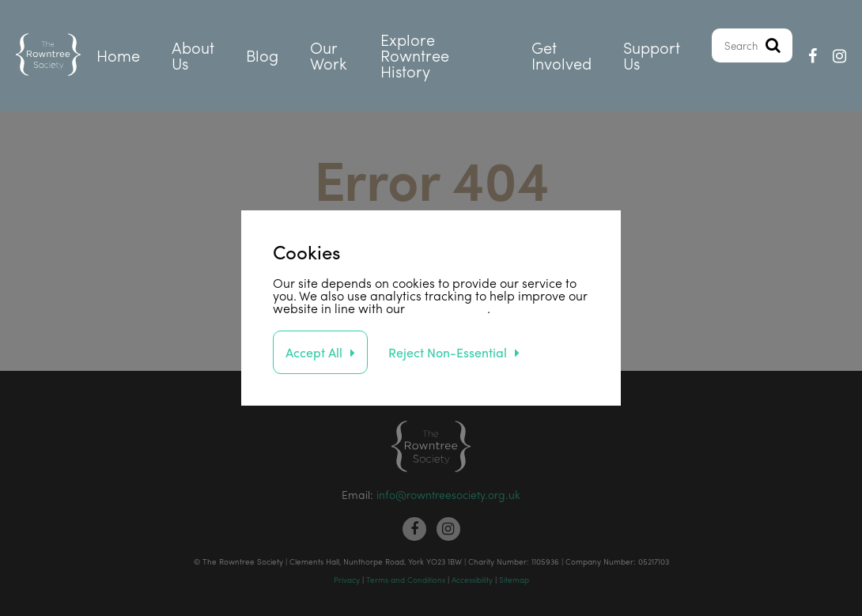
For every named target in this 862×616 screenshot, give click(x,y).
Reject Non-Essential (448, 352)
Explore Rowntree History (415, 55)
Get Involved (561, 55)
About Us (193, 55)
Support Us (652, 55)
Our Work (329, 55)
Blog (262, 55)
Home (118, 55)
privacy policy (448, 308)
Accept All (314, 352)
